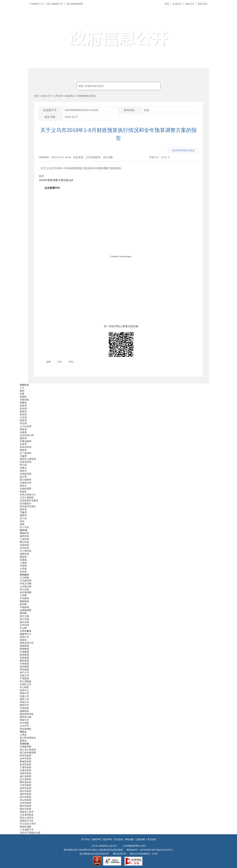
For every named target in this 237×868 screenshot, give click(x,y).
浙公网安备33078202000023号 (94, 854)
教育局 (23, 412)
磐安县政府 (26, 782)
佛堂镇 (23, 557)
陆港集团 (24, 655)
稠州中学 (24, 705)
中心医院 (24, 687)
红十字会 (24, 527)
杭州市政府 (26, 755)
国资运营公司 (27, 643)
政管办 (23, 486)
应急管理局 (26, 462)
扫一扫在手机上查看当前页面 (121, 326)
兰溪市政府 (26, 767)
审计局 (23, 465)
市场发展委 (26, 489)
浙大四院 (24, 723)
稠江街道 (24, 542)
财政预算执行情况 (87, 96)
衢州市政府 (26, 806)
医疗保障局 (26, 480)
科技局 (23, 414)
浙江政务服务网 (75, 4)
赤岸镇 (23, 572)
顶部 (49, 362)
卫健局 (23, 456)
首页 (167, 4)
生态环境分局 (27, 435)
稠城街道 (24, 533)
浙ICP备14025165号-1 (163, 850)
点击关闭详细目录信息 (183, 150)
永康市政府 (26, 770)
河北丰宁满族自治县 (30, 833)
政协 (22, 391)
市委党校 (24, 400)
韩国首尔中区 (27, 821)
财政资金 (70, 96)
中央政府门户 (37, 4)
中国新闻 (24, 607)
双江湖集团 (26, 681)
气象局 (23, 512)
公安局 (23, 417)
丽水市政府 (26, 809)
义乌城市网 (26, 581)
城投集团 (24, 646)
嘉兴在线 (24, 622)
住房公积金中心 (28, 495)
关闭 (71, 362)
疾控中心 (24, 690)
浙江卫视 (24, 616)
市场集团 (24, 652)
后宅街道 (24, 548)
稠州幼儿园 (26, 717)
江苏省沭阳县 (27, 815)
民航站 (23, 492)
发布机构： (130, 110)
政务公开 (190, 4)
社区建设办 (26, 503)
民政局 (23, 420)
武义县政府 (26, 779)
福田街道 (24, 536)
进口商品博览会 (28, 738)
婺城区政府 (26, 761)
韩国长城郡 (26, 827)
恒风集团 (24, 667)
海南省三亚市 (27, 812)
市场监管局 (26, 474)
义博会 (23, 735)
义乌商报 (24, 578)
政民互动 (203, 4)
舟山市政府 (26, 800)
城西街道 (24, 554)
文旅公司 (24, 675)
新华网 (23, 604)
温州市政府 (26, 788)
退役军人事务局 (28, 459)
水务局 (23, 444)
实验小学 (24, 696)
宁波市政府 (26, 785)
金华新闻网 (26, 592)
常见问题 (152, 839)
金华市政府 (26, 758)
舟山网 (23, 628)
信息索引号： (51, 110)
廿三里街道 (26, 551)
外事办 (23, 468)
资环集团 (24, 669)
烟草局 (23, 515)
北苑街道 (24, 545)
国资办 (23, 471)
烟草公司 (24, 699)
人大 (22, 388)
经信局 (23, 409)
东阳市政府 (26, 773)
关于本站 (85, 839)
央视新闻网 (26, 610)
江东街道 (24, 539)
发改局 (23, 406)
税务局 (23, 509)
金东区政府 (26, 764)
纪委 (22, 394)
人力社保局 (26, 426)
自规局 (23, 432)
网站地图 (130, 839)
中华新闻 (24, 598)
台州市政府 (26, 803)
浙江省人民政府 (28, 750)
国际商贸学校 (27, 714)
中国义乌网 (26, 583)
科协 (22, 521)
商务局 (23, 450)
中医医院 (24, 708)
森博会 (23, 741)
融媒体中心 (26, 634)
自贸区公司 (26, 684)
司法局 (23, 423)
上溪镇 (23, 563)
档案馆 (23, 403)
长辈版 (230, 11)
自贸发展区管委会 (29, 500)
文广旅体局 (26, 453)
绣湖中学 (24, 693)
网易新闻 (24, 601)
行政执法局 (26, 483)
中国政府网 (26, 747)
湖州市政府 (26, 794)
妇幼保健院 (26, 729)
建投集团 (24, 661)
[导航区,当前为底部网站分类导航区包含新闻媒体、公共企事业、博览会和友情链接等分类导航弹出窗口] (118, 609)
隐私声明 (107, 839)
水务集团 (24, 664)
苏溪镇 (23, 560)
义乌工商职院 (27, 498)
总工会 (23, 518)
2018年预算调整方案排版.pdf (56, 180)
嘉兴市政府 (26, 791)
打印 (60, 362)
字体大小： (155, 157)
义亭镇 (23, 569)
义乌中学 (24, 726)
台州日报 (24, 625)
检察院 (23, 397)
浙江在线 (24, 589)
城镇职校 (24, 711)
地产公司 (24, 672)
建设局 (23, 438)
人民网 (23, 595)
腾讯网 (23, 613)
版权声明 (96, 839)
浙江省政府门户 (55, 4)
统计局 (23, 477)
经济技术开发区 (28, 506)
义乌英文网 (26, 586)
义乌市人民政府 (65, 19)
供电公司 (24, 637)
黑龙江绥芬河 (27, 818)
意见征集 (118, 839)
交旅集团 (24, 658)
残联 (22, 524)
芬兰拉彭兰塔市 (28, 824)
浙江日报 (24, 619)
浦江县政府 (26, 776)
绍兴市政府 (26, 797)
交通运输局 (26, 441)
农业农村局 (26, 447)
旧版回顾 (141, 839)
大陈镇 (23, 566)
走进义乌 (177, 4)
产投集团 (24, 678)
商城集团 (24, 649)
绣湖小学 (24, 720)
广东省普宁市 (27, 830)
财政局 (23, 429)
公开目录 (58, 96)
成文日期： (51, 117)
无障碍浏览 (228, 19)
